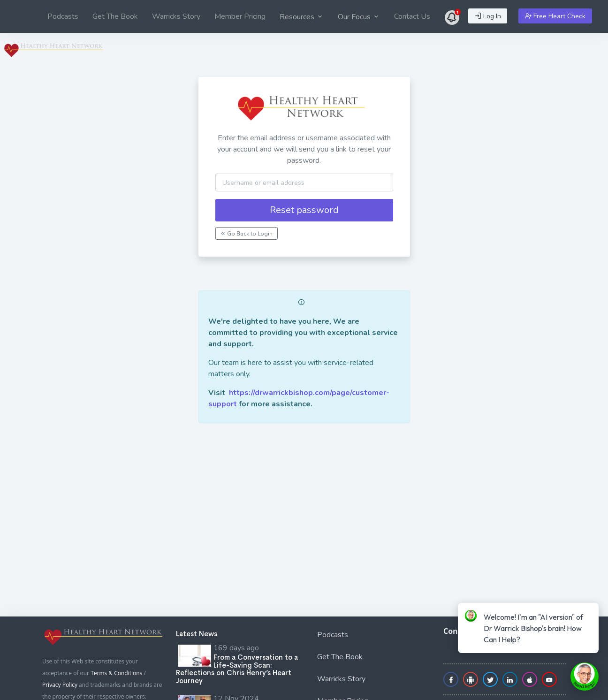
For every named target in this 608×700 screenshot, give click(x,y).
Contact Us (412, 16)
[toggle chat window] (585, 677)
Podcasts (63, 16)
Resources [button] (302, 17)
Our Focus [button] (359, 17)
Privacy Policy (60, 685)
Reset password (304, 210)
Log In (488, 16)
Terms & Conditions (116, 673)
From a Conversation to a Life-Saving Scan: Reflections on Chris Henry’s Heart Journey (237, 669)
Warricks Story (176, 16)
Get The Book (115, 16)
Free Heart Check (555, 16)
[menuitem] (63, 16)
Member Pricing (240, 16)
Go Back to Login (246, 234)
